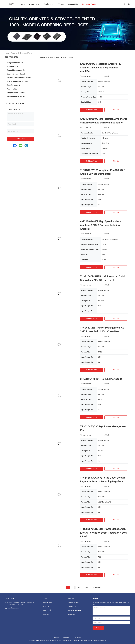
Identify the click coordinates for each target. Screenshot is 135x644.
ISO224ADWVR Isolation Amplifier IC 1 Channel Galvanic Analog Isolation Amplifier (102, 68)
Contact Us (46, 614)
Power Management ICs (16, 70)
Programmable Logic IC (16, 93)
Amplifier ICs (12, 89)
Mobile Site (66, 637)
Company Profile (47, 602)
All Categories (71, 615)
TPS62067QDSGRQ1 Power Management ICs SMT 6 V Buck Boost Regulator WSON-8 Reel (104, 533)
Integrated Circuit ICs (15, 63)
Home (7, 53)
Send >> (98, 628)
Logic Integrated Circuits (16, 74)
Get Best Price (92, 110)
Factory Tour (46, 606)
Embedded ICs (13, 66)
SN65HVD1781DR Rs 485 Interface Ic (101, 379)
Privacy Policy (77, 637)
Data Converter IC (14, 85)
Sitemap (57, 637)
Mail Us (116, 110)
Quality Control (47, 610)
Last (87, 587)
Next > (79, 587)
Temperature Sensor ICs (16, 96)
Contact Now (21, 139)
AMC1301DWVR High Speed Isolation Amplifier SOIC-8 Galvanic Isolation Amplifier (101, 225)
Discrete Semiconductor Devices (19, 78)
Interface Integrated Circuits (18, 81)
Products (14, 53)
